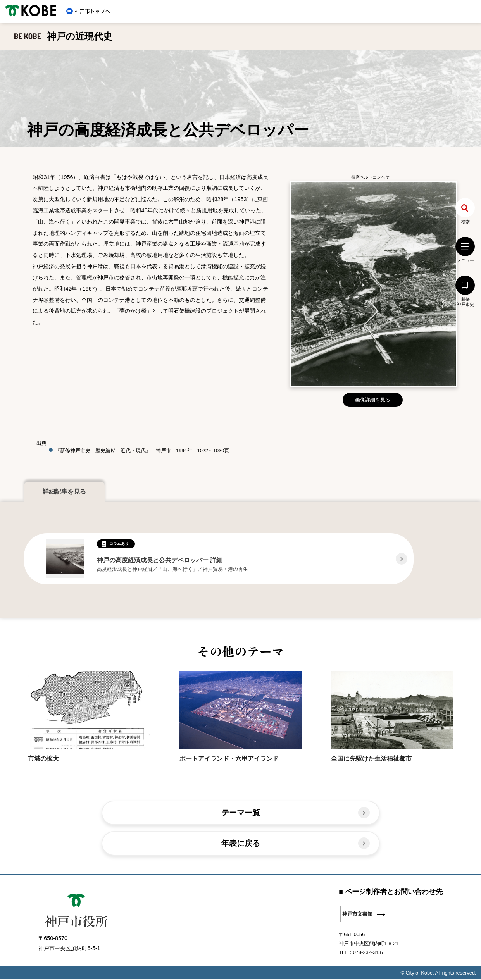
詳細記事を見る (64, 492)
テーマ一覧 (240, 813)
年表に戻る (240, 844)
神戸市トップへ (92, 11)
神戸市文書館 (357, 915)
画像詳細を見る (373, 400)
